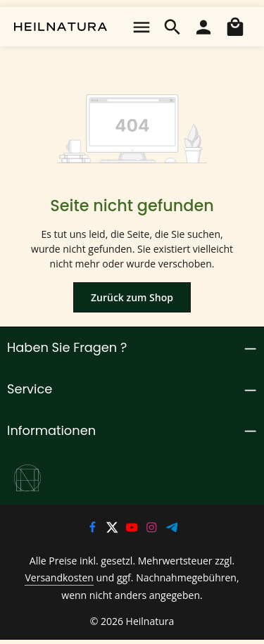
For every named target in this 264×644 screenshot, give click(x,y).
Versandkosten (50, 579)
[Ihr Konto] (203, 27)
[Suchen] (172, 27)
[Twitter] (113, 529)
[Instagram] (153, 529)
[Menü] (142, 27)
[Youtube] (133, 529)
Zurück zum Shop (132, 297)
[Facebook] (93, 529)
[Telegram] (172, 529)
